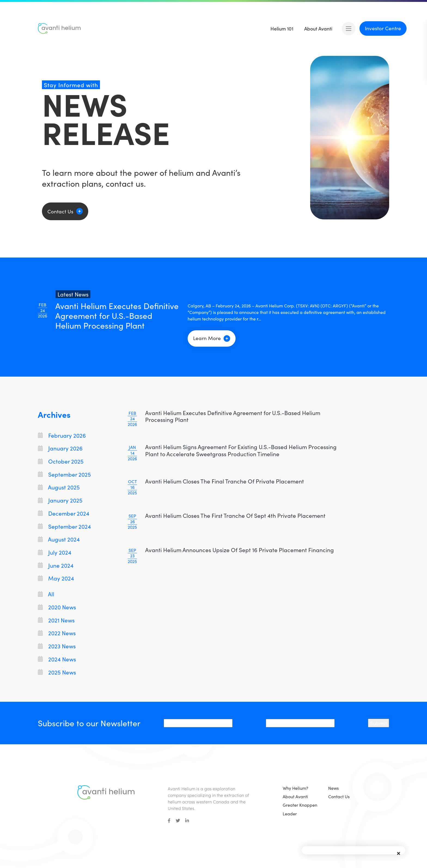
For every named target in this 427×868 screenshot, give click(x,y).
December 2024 (64, 513)
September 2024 (64, 526)
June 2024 (56, 565)
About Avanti (295, 796)
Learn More (212, 338)
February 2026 (62, 435)
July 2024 (55, 552)
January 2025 (60, 500)
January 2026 (60, 448)
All (46, 594)
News (333, 788)
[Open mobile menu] (349, 29)
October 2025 (61, 461)
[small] (169, 821)
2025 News (57, 672)
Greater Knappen (300, 805)
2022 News (57, 633)
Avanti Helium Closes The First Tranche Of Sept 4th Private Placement (235, 515)
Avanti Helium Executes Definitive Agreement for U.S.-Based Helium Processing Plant (233, 416)
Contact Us (60, 211)
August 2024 (59, 539)
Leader (290, 814)
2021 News (56, 620)
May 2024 (56, 578)
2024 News (57, 659)
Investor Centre (383, 28)
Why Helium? (295, 788)
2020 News (57, 607)
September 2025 (64, 474)
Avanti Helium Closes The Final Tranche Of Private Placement (225, 481)
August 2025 (59, 487)
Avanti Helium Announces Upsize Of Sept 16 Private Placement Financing (240, 550)
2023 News (57, 646)
